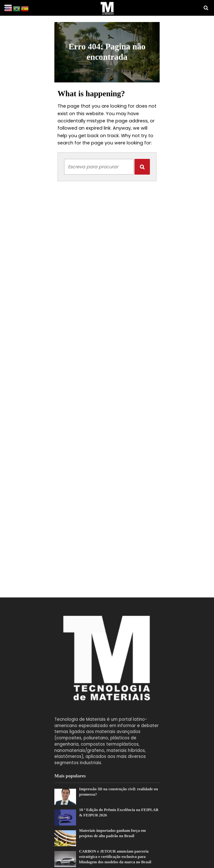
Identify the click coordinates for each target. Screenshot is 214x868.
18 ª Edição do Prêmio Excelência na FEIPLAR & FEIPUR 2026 (119, 812)
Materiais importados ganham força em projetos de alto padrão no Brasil (112, 833)
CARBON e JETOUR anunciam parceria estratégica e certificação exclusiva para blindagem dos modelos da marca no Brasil (115, 857)
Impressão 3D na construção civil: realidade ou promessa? (119, 792)
